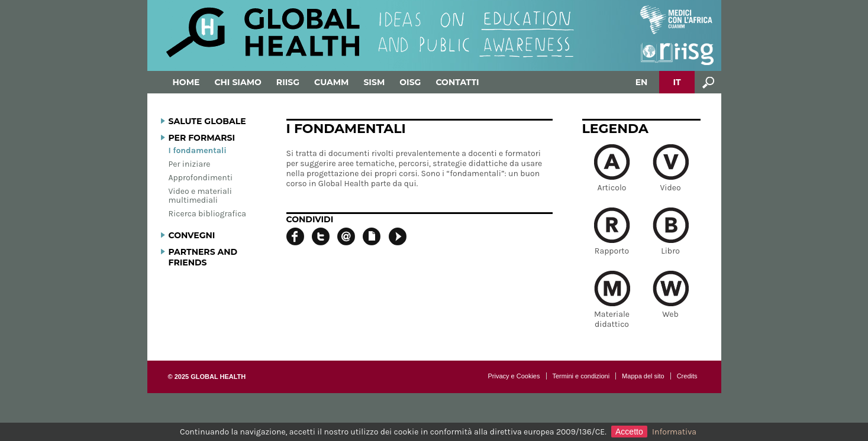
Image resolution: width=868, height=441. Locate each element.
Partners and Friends (203, 257)
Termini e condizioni (581, 376)
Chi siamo (238, 82)
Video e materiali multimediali (200, 196)
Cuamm (331, 82)
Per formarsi (202, 138)
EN (642, 82)
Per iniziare (190, 164)
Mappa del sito (643, 376)
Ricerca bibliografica (208, 214)
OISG (410, 82)
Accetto (629, 432)
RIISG (288, 82)
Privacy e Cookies (514, 376)
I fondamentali (198, 150)
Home (186, 82)
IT (677, 82)
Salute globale (207, 121)
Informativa (674, 432)
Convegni (192, 235)
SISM (374, 82)
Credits (687, 376)
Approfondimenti (201, 178)
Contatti (457, 82)
